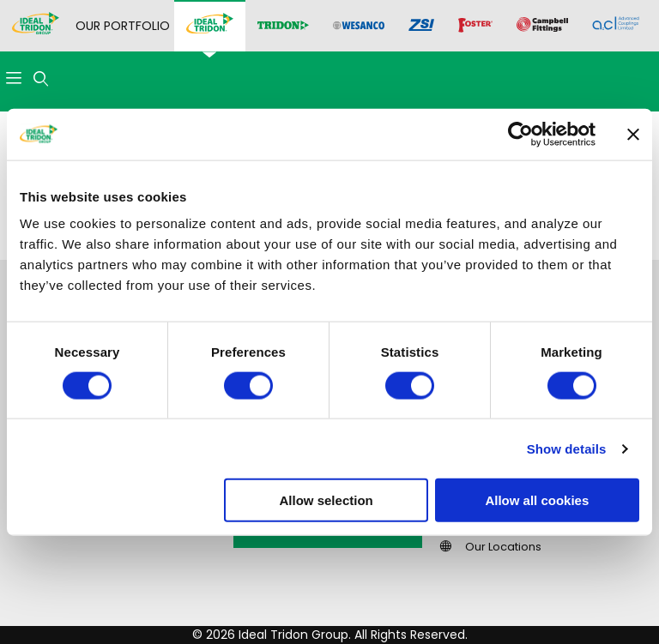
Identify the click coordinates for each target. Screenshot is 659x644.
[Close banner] (633, 134)
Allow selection (326, 500)
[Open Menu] (14, 79)
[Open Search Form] (41, 79)
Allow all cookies (537, 500)
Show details (567, 448)
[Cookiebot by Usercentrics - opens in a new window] (520, 134)
